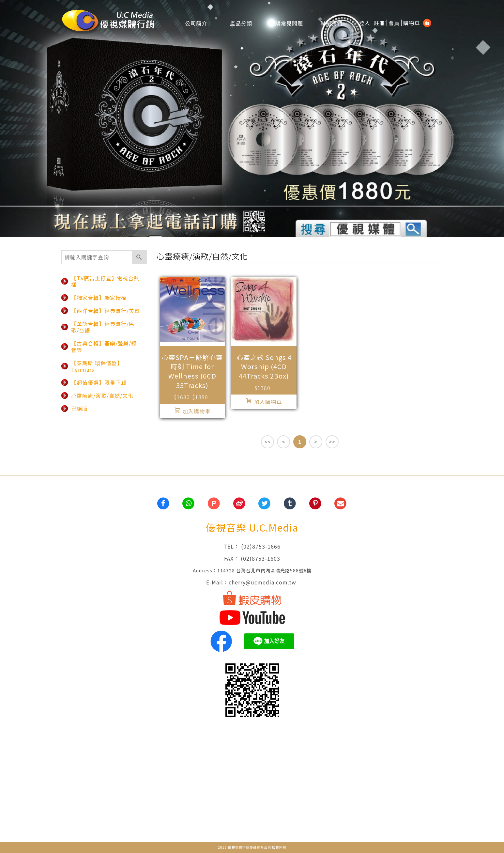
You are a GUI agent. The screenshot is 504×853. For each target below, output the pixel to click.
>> (332, 442)
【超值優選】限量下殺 (99, 382)
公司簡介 (196, 23)
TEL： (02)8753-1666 (252, 546)
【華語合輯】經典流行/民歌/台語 (103, 327)
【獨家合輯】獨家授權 (99, 298)
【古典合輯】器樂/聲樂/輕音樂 (104, 347)
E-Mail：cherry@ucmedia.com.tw (252, 582)
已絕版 (79, 409)
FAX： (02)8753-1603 (252, 558)
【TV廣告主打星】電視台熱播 (105, 281)
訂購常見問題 (286, 23)
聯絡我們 (331, 23)
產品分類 (241, 23)
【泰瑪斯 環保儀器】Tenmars (97, 366)
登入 (365, 23)
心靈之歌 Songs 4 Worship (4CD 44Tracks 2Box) (264, 366)
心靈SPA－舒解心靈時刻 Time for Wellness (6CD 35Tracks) (192, 371)
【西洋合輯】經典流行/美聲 (106, 311)
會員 (394, 23)
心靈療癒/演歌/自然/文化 (102, 395)
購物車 (412, 23)
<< (267, 442)
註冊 (379, 23)
